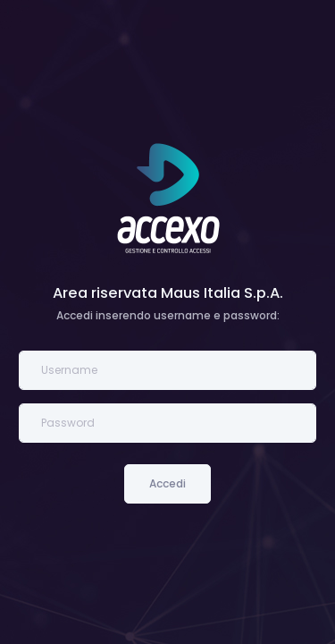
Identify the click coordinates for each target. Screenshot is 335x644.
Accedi (167, 483)
